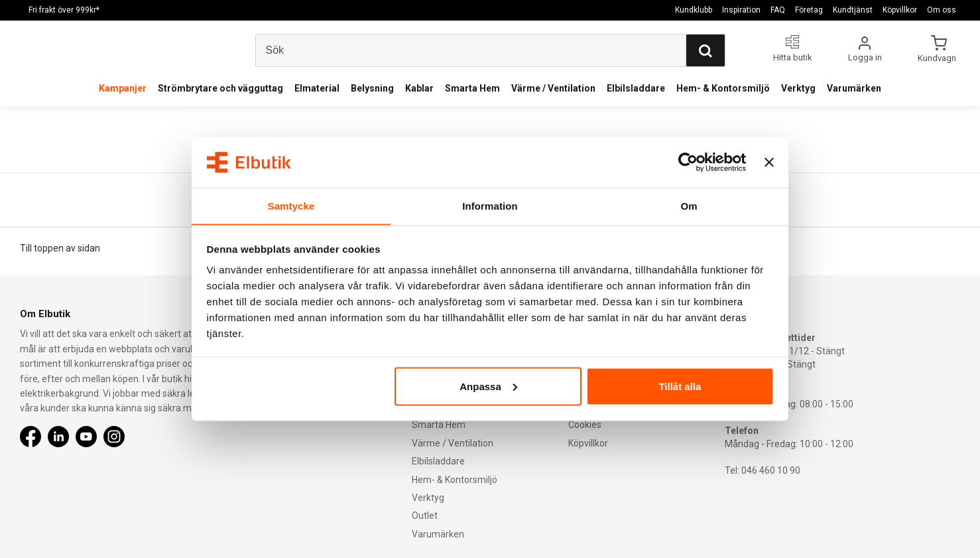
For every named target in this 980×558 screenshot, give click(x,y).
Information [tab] (490, 205)
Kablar (419, 88)
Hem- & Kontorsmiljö (723, 88)
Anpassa (488, 386)
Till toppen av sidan (60, 248)
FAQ (778, 10)
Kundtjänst (853, 10)
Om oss (942, 10)
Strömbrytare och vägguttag (220, 88)
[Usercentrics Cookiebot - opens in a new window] (688, 162)
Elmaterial (317, 88)
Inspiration (741, 10)
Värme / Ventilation (553, 88)
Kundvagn (938, 58)
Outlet (425, 516)
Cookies (585, 425)
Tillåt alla (680, 386)
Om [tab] (689, 205)
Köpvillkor (900, 10)
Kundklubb (694, 10)
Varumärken (854, 88)
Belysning (372, 88)
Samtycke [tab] (291, 205)
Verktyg (798, 88)
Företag (809, 10)
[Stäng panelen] (769, 162)
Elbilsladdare (636, 88)
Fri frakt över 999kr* (64, 10)
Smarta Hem (472, 88)
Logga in (865, 57)
